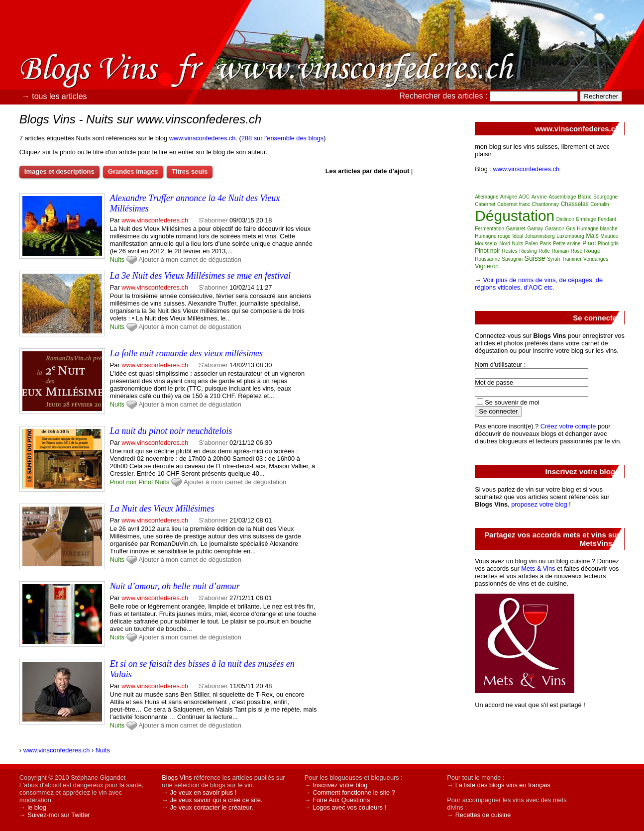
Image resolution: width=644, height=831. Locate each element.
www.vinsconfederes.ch (203, 138)
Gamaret (516, 229)
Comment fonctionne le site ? (354, 792)
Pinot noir (123, 482)
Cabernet (485, 204)
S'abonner (214, 220)
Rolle (544, 251)
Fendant (607, 219)
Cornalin (599, 204)
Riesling (528, 251)
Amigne (509, 197)
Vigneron (487, 266)
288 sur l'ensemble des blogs (282, 138)
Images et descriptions (59, 171)
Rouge (592, 251)
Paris (546, 244)
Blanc (585, 197)
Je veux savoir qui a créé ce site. (216, 800)
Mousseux (486, 244)
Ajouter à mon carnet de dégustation (190, 260)
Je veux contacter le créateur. (212, 807)
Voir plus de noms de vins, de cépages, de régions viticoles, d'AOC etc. (539, 284)
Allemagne (486, 197)
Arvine (539, 197)
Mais (592, 236)
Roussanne (487, 259)
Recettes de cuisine (483, 815)
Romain (560, 251)
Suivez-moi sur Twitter (59, 815)
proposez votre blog (539, 504)
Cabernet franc (514, 204)
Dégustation (515, 216)
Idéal (518, 236)
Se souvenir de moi (512, 402)
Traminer (572, 259)
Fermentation (489, 229)
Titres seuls (190, 171)
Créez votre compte (568, 426)
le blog (37, 807)
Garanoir (555, 229)
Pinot (146, 482)
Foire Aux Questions (341, 800)
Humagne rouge (493, 236)
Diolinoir (565, 219)
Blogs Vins (177, 778)
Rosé (577, 251)
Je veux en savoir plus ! (204, 792)
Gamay (535, 229)
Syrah (553, 259)
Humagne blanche (597, 229)
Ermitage (586, 219)
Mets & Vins (538, 569)
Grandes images (133, 171)
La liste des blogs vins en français (503, 785)
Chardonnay (545, 204)
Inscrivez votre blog (340, 785)
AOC (524, 197)
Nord (505, 244)
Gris (570, 229)
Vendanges (596, 259)
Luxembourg (570, 236)
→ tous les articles (54, 96)
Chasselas (575, 204)
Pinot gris (608, 244)
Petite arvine (567, 244)
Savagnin (512, 259)
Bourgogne (605, 197)
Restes (509, 251)
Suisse (535, 258)
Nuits (117, 260)
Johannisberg (540, 236)
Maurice (609, 236)
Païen (532, 244)
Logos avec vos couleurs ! (349, 807)
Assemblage (562, 197)
